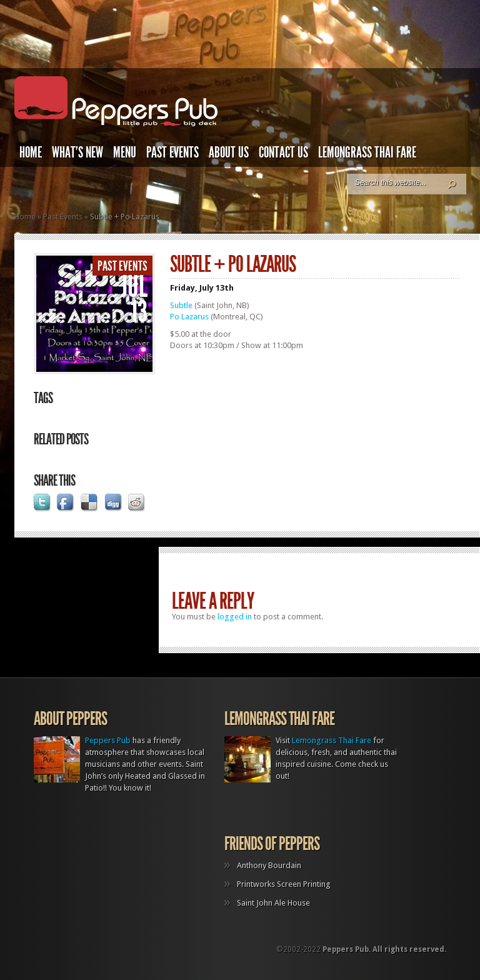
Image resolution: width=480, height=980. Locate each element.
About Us (229, 152)
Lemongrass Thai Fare (367, 152)
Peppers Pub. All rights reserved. (384, 949)
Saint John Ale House (273, 903)
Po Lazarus (189, 317)
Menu (125, 152)
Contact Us (283, 152)
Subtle (181, 305)
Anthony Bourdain (269, 865)
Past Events (172, 152)
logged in (235, 617)
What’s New (77, 152)
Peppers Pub (108, 740)
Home (31, 152)
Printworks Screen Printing (284, 884)
